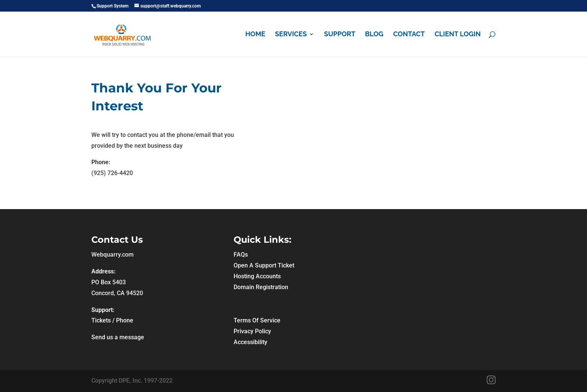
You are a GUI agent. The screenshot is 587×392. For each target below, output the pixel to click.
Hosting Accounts (257, 276)
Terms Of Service (257, 320)
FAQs (241, 255)
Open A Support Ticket (264, 265)
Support (340, 35)
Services (291, 35)
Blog (374, 35)
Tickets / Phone (112, 320)
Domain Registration (261, 287)
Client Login (458, 35)
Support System (112, 6)
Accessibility (250, 342)
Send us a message (118, 337)
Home (255, 35)
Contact (409, 35)
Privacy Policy (252, 331)
